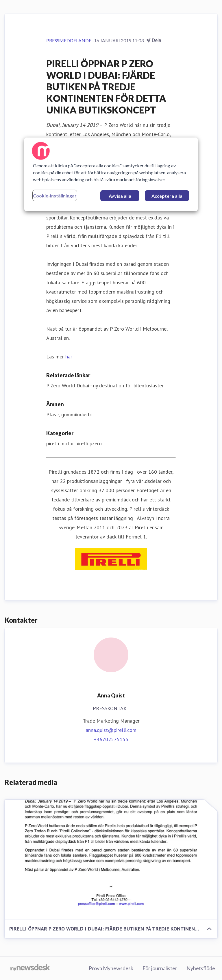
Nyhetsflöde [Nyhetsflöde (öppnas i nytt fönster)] (201, 968)
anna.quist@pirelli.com (111, 730)
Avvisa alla (120, 196)
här (69, 357)
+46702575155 (111, 739)
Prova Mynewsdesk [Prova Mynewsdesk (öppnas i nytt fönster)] (111, 968)
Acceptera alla (167, 196)
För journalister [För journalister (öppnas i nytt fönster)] (160, 968)
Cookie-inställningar (55, 196)
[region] (111, 174)
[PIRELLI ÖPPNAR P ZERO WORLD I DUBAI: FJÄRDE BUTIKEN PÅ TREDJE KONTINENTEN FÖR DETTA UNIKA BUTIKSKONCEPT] (111, 860)
